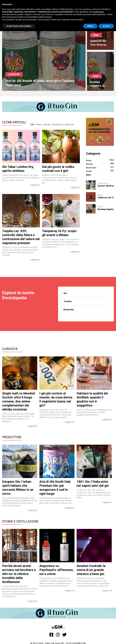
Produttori (12, 437)
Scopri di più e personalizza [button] (19, 26)
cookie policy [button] (98, 12)
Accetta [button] (106, 26)
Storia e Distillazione (20, 521)
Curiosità (10, 349)
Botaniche (69, 310)
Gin (65, 293)
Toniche (68, 301)
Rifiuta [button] (90, 26)
